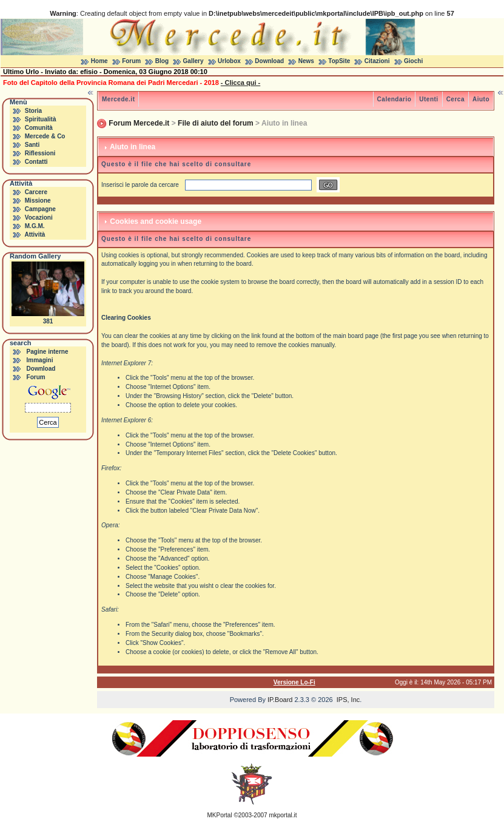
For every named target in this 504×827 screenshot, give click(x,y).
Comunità (39, 128)
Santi (32, 145)
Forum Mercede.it (139, 123)
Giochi (413, 61)
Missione (38, 201)
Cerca (455, 99)
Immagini (40, 360)
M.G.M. (35, 226)
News (306, 61)
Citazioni (377, 61)
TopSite (339, 61)
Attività (35, 235)
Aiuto (481, 99)
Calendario (395, 99)
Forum (131, 61)
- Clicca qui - (240, 83)
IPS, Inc (348, 700)
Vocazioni (39, 218)
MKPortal (220, 815)
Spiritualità (41, 119)
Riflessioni (40, 153)
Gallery (193, 61)
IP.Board (280, 700)
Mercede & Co (45, 136)
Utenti (428, 99)
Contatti (36, 162)
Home (99, 61)
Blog (162, 61)
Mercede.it (118, 99)
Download (269, 61)
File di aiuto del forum (216, 123)
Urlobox (229, 61)
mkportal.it (283, 815)
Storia (33, 111)
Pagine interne (48, 352)
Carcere (36, 192)
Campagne (40, 209)
